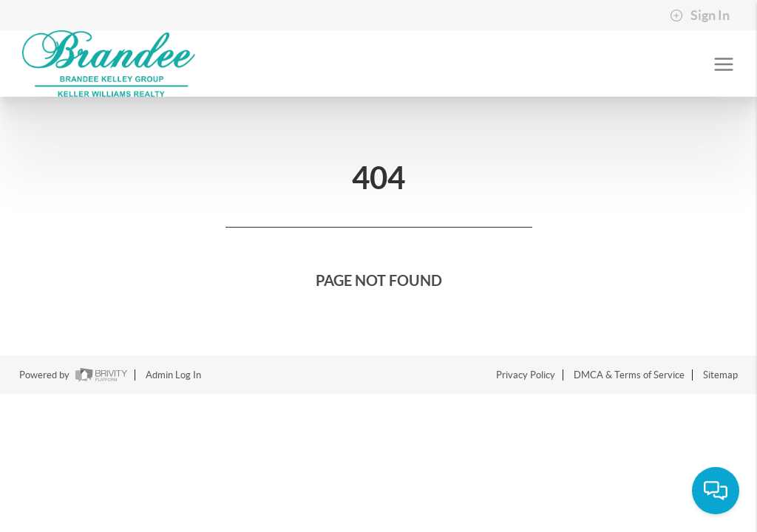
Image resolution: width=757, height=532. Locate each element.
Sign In (700, 16)
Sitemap (720, 375)
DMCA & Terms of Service (629, 375)
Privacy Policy (526, 375)
